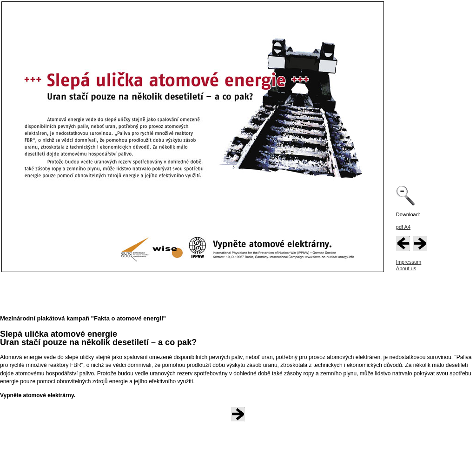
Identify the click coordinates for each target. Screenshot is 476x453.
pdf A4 (403, 227)
